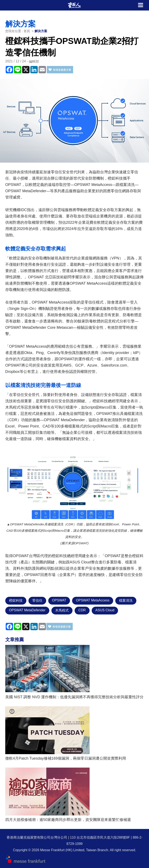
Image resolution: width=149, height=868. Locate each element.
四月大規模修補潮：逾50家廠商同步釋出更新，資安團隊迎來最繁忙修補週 (68, 820)
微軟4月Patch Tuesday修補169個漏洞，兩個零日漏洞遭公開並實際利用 (66, 758)
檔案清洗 (126, 600)
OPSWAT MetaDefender (27, 610)
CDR (82, 610)
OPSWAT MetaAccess (93, 600)
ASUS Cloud (105, 610)
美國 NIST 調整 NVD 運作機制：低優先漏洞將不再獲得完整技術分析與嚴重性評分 (74, 697)
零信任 (37, 600)
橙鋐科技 (16, 600)
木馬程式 (62, 610)
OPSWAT (59, 600)
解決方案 (41, 31)
